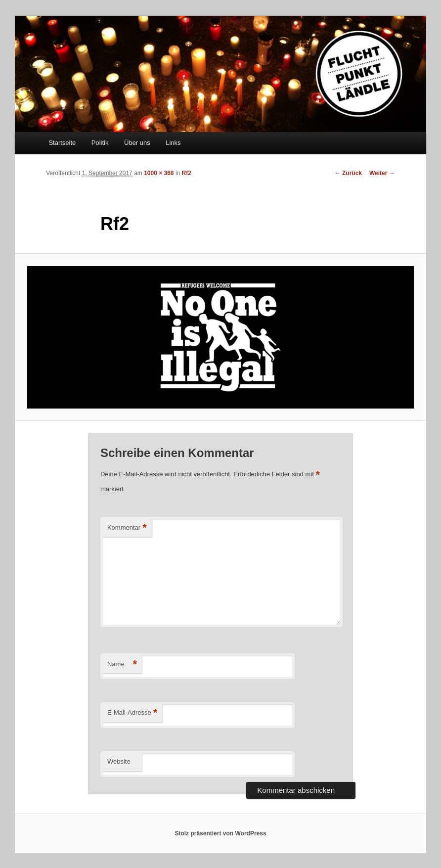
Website (119, 761)
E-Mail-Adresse (132, 713)
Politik (100, 143)
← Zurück (348, 173)
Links (173, 143)
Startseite (62, 143)
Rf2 (187, 173)
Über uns (137, 143)
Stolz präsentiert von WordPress (220, 833)
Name (122, 664)
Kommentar (127, 528)
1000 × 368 (159, 173)
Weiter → (382, 173)
